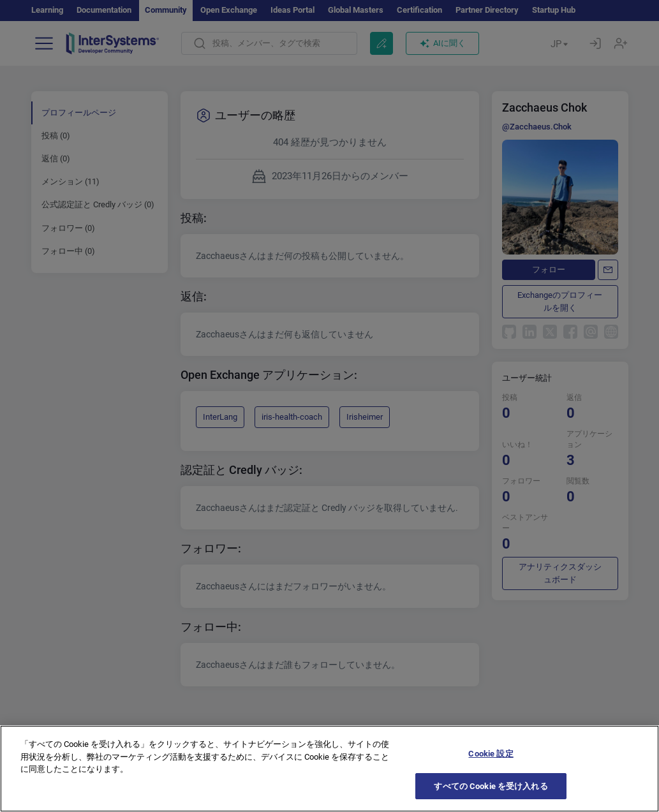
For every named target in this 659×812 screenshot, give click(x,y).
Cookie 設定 (491, 777)
